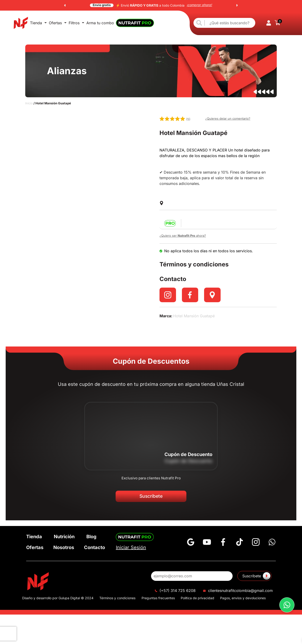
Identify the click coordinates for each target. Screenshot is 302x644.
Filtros (76, 23)
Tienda (38, 23)
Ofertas (58, 23)
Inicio (29, 103)
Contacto (94, 550)
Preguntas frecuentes (158, 600)
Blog (91, 539)
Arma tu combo (100, 23)
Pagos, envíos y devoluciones (243, 600)
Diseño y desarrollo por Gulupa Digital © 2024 (58, 600)
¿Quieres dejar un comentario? (228, 118)
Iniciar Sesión (131, 550)
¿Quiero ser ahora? (183, 236)
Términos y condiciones (117, 600)
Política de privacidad (197, 600)
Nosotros (64, 550)
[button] (65, 5)
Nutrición (64, 539)
